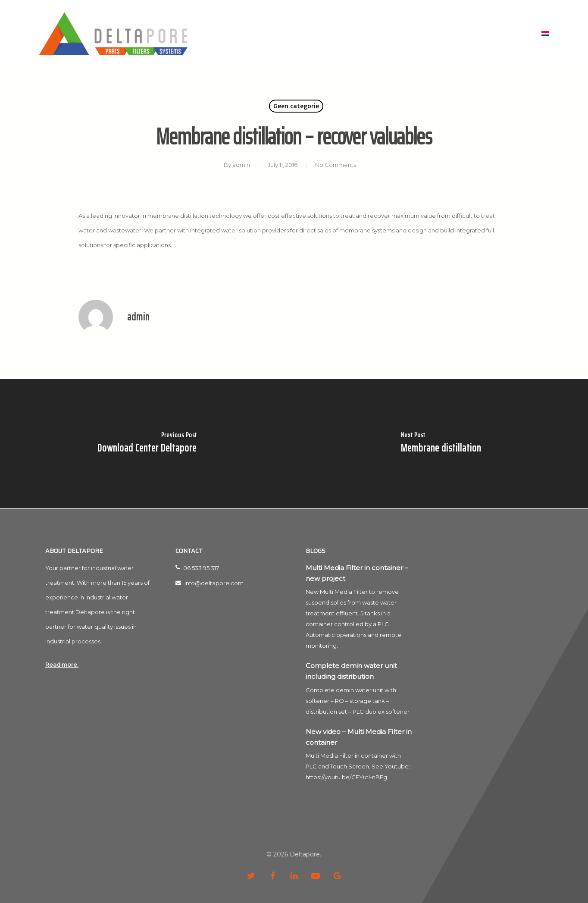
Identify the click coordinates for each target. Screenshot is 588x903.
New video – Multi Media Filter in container (359, 737)
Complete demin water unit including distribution (351, 671)
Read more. (62, 665)
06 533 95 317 (197, 568)
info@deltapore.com (210, 583)
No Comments (336, 165)
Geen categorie (296, 106)
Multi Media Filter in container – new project (357, 573)
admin (241, 165)
